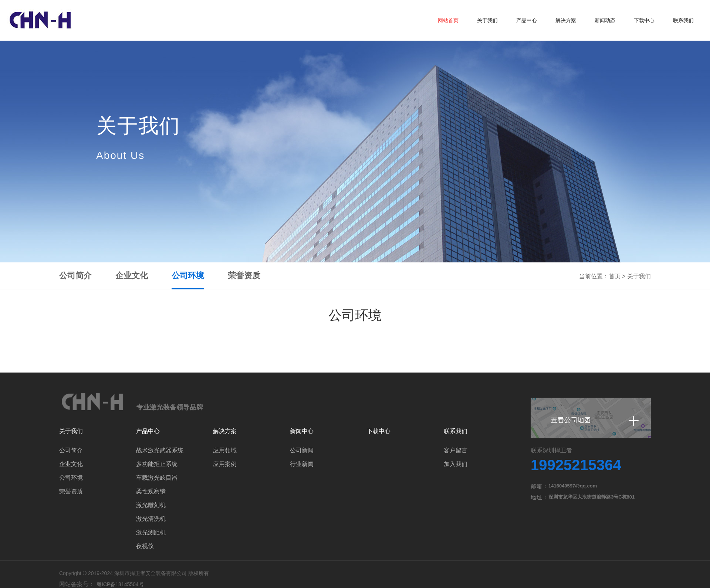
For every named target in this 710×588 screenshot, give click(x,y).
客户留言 (456, 450)
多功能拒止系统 (157, 464)
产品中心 (527, 20)
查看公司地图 (591, 418)
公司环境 (188, 276)
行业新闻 (302, 464)
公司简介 (75, 276)
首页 (615, 276)
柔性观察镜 (151, 491)
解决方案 (566, 20)
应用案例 (225, 464)
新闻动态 (605, 20)
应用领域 (225, 450)
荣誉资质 (244, 276)
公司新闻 (302, 450)
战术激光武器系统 (160, 450)
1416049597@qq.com (573, 486)
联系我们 (683, 20)
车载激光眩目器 (157, 478)
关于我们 (487, 20)
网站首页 (448, 20)
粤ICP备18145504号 (120, 584)
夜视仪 (145, 546)
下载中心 (644, 20)
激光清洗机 (151, 519)
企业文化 (132, 276)
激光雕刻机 (151, 505)
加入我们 (456, 464)
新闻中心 (302, 431)
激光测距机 (151, 532)
